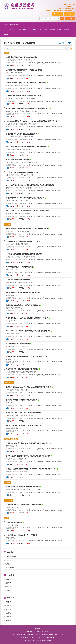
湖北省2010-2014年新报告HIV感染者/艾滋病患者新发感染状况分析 (28, 108)
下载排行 (8, 617)
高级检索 (70, 18)
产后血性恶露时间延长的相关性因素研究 (19, 267)
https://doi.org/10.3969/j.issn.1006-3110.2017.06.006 (46, 127)
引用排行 (8, 620)
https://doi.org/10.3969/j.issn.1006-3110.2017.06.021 (46, 324)
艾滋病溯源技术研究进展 (14, 522)
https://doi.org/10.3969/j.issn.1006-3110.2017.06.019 (46, 298)
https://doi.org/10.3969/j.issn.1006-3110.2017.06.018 (46, 285)
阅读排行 (8, 613)
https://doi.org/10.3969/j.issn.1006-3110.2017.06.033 (46, 492)
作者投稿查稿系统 (11, 557)
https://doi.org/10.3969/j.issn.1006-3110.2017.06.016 (46, 260)
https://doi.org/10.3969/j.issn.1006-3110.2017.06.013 (46, 216)
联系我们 (67, 29)
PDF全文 (22, 66)
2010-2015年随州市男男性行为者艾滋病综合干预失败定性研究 (27, 147)
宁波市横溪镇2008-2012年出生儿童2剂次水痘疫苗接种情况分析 (27, 318)
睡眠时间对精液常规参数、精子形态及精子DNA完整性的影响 (26, 83)
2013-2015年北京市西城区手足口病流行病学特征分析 (24, 425)
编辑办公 (8, 587)
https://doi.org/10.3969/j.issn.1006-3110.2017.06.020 (46, 311)
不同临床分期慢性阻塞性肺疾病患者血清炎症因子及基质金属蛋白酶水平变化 (31, 469)
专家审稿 (8, 579)
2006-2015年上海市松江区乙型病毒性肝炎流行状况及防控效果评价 (28, 331)
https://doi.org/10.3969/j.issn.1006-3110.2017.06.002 (46, 76)
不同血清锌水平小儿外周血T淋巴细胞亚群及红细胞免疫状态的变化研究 (29, 443)
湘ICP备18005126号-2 (38, 629)
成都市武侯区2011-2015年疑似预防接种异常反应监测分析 (25, 198)
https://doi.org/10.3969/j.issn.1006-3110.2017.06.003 (46, 88)
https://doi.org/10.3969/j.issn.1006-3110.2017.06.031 (46, 462)
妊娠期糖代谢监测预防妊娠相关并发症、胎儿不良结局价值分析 (27, 356)
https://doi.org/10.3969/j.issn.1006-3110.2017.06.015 (46, 247)
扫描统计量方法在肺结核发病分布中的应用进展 (22, 535)
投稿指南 (26, 29)
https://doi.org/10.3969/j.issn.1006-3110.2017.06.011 (46, 191)
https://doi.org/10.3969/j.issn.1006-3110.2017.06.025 (46, 375)
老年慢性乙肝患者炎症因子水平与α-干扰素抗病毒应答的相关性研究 (28, 456)
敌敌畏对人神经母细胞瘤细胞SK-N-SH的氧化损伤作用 (24, 70)
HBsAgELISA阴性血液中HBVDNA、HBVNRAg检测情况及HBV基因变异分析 (32, 121)
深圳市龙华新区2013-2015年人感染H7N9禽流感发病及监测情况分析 (28, 387)
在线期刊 (35, 29)
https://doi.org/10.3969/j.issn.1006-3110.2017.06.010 (46, 178)
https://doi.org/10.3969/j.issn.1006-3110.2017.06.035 (46, 510)
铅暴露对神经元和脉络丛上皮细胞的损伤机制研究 (22, 57)
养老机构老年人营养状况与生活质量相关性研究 (22, 134)
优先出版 (8, 606)
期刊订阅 (43, 29)
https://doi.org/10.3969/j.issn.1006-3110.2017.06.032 (46, 474)
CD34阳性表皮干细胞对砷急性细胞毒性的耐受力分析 (23, 96)
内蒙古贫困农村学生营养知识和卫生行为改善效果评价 (24, 504)
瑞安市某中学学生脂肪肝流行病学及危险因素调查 (22, 369)
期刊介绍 (11, 29)
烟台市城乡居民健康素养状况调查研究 (19, 280)
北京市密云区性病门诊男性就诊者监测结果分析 (22, 400)
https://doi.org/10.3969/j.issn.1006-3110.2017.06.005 (46, 114)
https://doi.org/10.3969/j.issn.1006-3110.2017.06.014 (46, 234)
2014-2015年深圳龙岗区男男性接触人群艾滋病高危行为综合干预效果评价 (30, 185)
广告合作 (52, 29)
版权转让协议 (10, 568)
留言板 (59, 29)
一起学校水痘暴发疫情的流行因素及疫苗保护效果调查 (24, 254)
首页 (4, 29)
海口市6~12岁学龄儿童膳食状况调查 (18, 344)
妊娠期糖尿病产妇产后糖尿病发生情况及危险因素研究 (24, 241)
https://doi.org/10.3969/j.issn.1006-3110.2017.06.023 (46, 349)
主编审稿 (8, 590)
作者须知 (8, 560)
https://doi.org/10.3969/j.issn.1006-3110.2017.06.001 (46, 63)
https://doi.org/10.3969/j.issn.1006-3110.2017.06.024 (46, 362)
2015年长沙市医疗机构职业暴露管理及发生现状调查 (23, 292)
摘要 (10, 66)
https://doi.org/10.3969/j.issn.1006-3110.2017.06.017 (46, 272)
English (5, 34)
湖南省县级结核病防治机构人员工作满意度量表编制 (23, 487)
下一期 (68, 43)
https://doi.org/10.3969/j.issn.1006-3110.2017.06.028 (46, 418)
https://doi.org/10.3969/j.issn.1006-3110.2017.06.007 (46, 139)
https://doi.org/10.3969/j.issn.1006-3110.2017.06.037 (46, 541)
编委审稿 (8, 583)
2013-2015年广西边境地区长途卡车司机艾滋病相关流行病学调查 (27, 211)
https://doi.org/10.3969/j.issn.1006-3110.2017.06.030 (46, 449)
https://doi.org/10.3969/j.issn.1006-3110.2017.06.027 (46, 405)
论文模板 (8, 564)
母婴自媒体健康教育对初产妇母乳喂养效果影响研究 (23, 305)
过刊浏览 (8, 609)
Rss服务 (69, 14)
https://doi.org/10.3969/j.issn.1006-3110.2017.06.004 (46, 101)
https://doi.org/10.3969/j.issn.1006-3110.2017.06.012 (46, 203)
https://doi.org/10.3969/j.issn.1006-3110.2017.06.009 (46, 165)
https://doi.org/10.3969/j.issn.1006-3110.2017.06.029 (46, 431)
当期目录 (8, 602)
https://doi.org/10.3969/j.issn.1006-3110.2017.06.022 (46, 336)
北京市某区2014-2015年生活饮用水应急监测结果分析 (24, 413)
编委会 (18, 29)
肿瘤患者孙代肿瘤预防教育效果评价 (18, 159)
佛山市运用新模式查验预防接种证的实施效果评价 (22, 172)
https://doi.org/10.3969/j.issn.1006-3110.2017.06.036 (46, 528)
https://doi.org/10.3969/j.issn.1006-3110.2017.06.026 (46, 393)
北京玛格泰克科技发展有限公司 (41, 641)
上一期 (61, 43)
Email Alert (57, 14)
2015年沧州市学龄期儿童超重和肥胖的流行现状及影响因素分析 (27, 228)
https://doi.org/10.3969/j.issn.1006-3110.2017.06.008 (46, 152)
